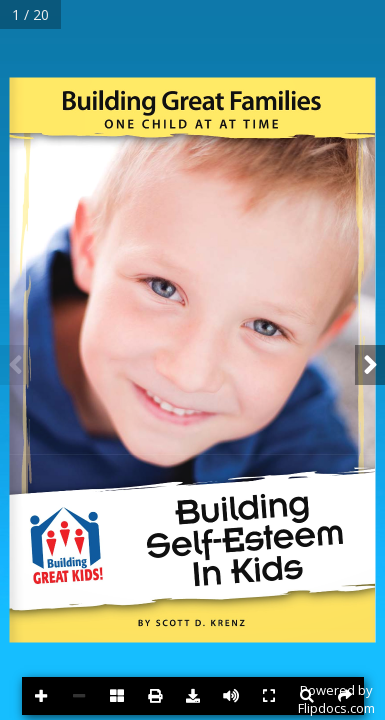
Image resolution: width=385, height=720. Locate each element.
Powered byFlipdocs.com (336, 699)
